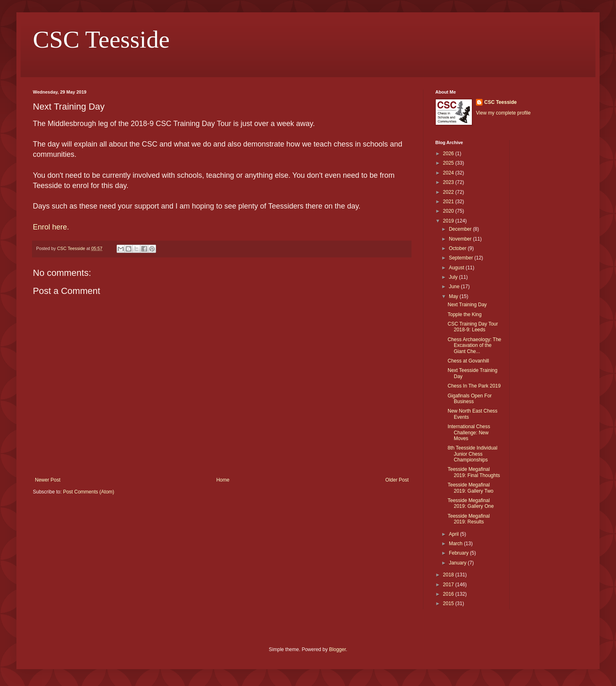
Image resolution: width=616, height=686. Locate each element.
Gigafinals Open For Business (470, 399)
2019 (449, 221)
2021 (449, 202)
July (454, 277)
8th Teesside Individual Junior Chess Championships (472, 454)
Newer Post (48, 480)
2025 (449, 163)
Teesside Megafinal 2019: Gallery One (471, 503)
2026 (449, 154)
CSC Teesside (101, 39)
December (461, 229)
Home (223, 480)
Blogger (337, 649)
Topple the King (465, 314)
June (455, 287)
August (457, 268)
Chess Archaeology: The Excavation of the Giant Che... (475, 345)
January (458, 563)
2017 (449, 585)
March (456, 544)
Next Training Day (467, 305)
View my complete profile (503, 113)
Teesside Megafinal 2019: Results (469, 519)
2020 (449, 211)
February (459, 553)
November (461, 239)
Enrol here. (51, 227)
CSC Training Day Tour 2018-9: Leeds (473, 327)
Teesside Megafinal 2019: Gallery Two (471, 488)
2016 (449, 594)
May (454, 296)
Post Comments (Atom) (88, 492)
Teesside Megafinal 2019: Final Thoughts (474, 472)
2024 (449, 173)
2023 (449, 182)
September (462, 258)
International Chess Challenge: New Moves (469, 432)
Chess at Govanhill (468, 361)
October (458, 248)
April (454, 534)
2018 (449, 575)
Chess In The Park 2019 (474, 386)
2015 (449, 603)
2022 (449, 192)
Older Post (397, 480)
